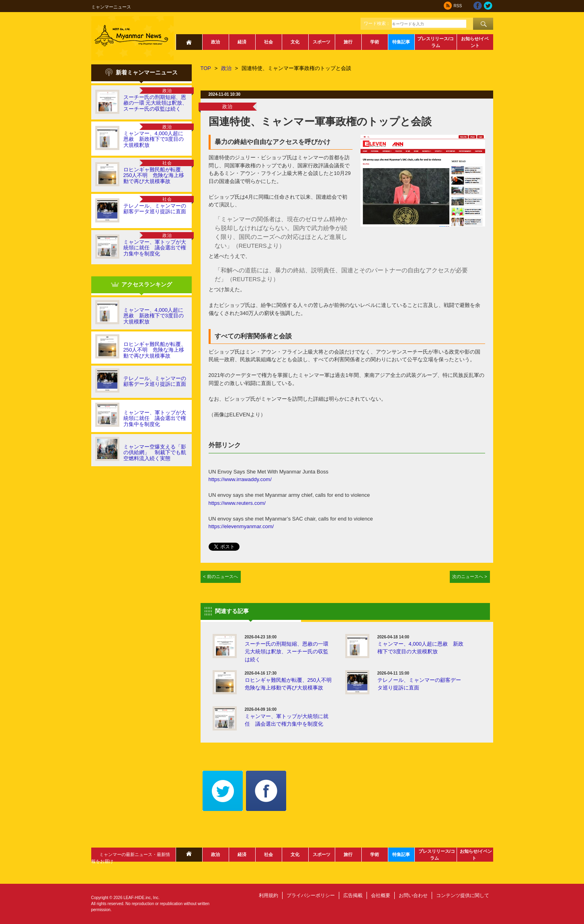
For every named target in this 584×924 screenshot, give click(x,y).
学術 (375, 42)
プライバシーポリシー (311, 895)
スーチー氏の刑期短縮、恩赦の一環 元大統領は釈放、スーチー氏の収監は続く (156, 103)
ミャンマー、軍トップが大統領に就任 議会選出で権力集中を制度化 (155, 248)
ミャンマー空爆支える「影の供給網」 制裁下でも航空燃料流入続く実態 (155, 453)
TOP (206, 68)
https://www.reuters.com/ (237, 503)
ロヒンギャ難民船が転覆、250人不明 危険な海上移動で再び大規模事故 (155, 175)
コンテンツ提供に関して (463, 895)
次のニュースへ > (470, 576)
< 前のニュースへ (220, 576)
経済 (242, 42)
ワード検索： (377, 23)
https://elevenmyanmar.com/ (241, 526)
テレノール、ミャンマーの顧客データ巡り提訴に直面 (155, 209)
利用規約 (268, 895)
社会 (268, 42)
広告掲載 (353, 895)
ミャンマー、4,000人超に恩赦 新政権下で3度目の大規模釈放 (154, 139)
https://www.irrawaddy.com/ (240, 479)
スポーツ (322, 42)
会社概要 (381, 895)
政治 (215, 42)
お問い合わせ (413, 895)
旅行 (348, 42)
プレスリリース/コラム (435, 42)
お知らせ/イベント (475, 42)
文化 (295, 42)
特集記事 (401, 42)
